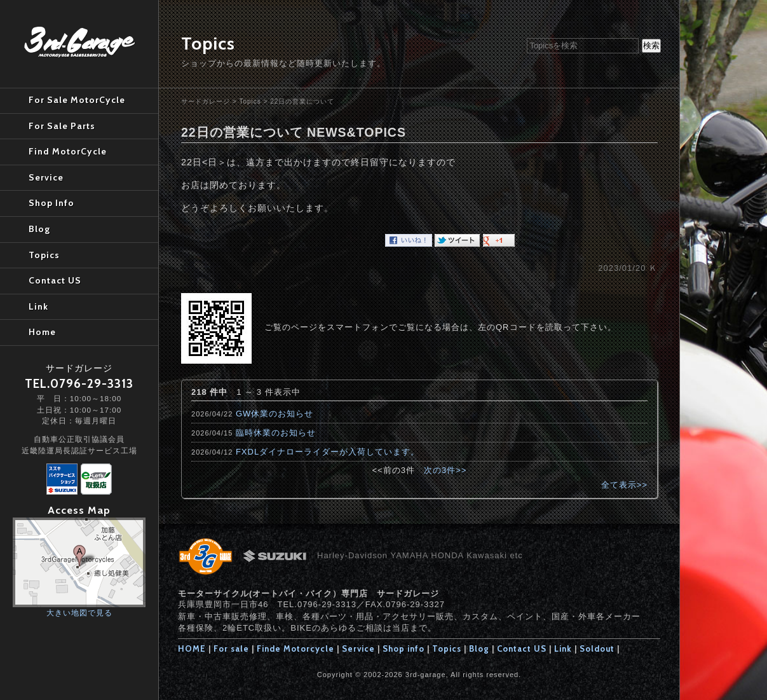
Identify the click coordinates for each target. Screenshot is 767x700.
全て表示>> (624, 485)
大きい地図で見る (79, 613)
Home (42, 332)
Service (358, 649)
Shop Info (51, 203)
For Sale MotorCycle (77, 100)
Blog (479, 649)
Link (563, 649)
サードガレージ (206, 101)
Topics (250, 101)
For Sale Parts (62, 126)
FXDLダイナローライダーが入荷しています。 (328, 452)
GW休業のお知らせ (275, 414)
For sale (231, 649)
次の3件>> (445, 470)
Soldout (597, 649)
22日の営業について (302, 101)
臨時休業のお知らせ (276, 433)
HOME (192, 649)
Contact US (522, 649)
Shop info (404, 649)
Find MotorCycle (68, 151)
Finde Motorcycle (295, 649)
